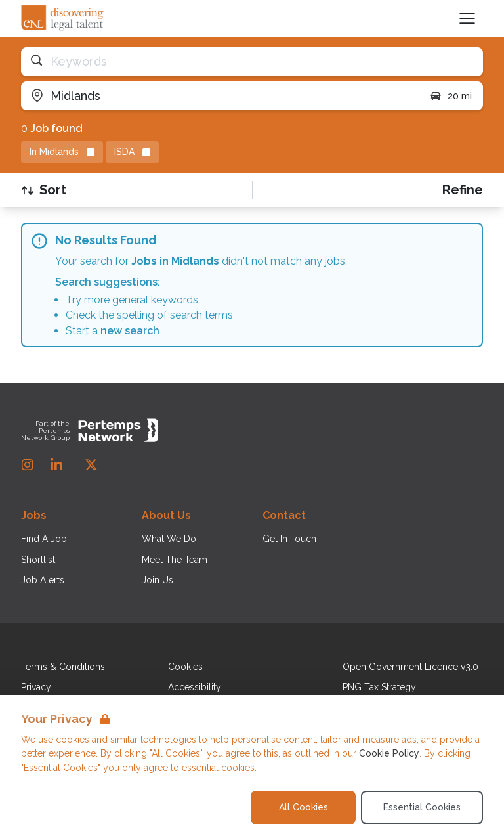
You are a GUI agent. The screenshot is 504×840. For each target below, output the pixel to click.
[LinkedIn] (56, 465)
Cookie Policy (389, 753)
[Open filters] (463, 190)
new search (130, 331)
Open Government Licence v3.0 (410, 667)
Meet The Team (175, 560)
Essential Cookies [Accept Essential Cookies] (422, 807)
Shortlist (38, 560)
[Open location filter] (220, 96)
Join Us (157, 580)
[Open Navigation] (467, 18)
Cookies (185, 667)
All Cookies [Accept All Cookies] (304, 807)
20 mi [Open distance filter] (451, 96)
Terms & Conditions (63, 667)
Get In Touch (289, 539)
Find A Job (44, 539)
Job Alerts (43, 580)
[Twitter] (91, 465)
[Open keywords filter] (252, 62)
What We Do (169, 539)
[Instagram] (28, 465)
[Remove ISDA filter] (132, 152)
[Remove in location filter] (62, 152)
